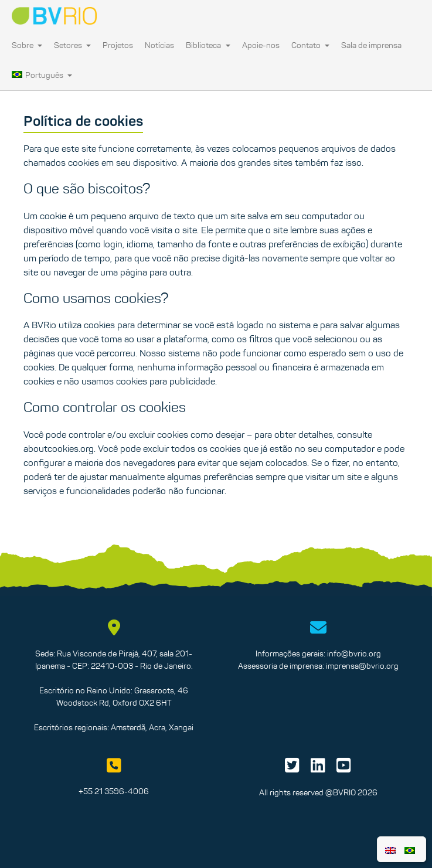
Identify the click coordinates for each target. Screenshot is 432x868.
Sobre (27, 45)
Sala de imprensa (371, 45)
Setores (72, 45)
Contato (310, 45)
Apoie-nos (261, 45)
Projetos (118, 45)
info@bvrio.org (354, 653)
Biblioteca (208, 45)
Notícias (159, 45)
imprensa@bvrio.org (362, 666)
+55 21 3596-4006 (114, 791)
